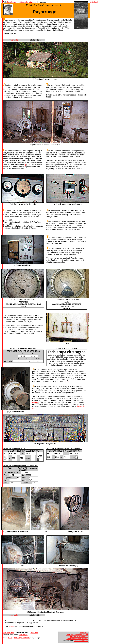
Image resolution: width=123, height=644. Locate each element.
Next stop (34, 633)
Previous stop (9, 633)
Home (10, 638)
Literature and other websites (77, 639)
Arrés (67, 382)
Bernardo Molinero (81, 641)
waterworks (14, 40)
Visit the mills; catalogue (27, 2)
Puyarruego (23, 635)
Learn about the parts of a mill (77, 635)
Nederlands (94, 2)
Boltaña (12, 626)
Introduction (12, 2)
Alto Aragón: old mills (22, 638)
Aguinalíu (36, 402)
